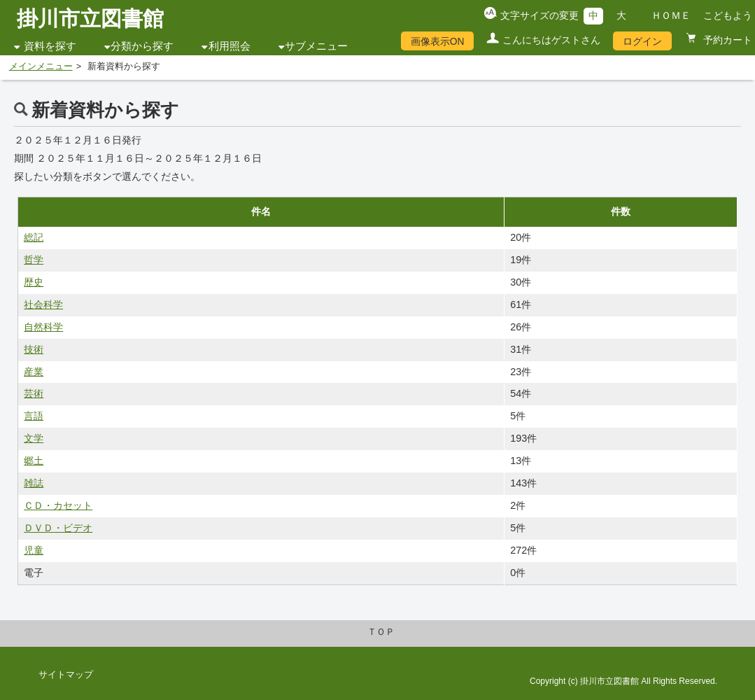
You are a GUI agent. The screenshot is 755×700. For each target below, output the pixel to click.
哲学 (34, 260)
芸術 (34, 393)
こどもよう (728, 15)
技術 (34, 349)
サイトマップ (66, 675)
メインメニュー (41, 66)
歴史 (34, 282)
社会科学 (43, 304)
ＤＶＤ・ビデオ (58, 528)
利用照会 (230, 46)
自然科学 (43, 327)
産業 (34, 372)
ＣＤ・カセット (58, 505)
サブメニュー (316, 46)
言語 (34, 416)
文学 (34, 438)
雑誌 (34, 483)
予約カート (726, 40)
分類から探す (142, 46)
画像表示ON (438, 41)
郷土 (34, 461)
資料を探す (50, 46)
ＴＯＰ (381, 632)
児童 (34, 550)
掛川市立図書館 (90, 19)
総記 (34, 237)
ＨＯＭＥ (671, 15)
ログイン (642, 41)
